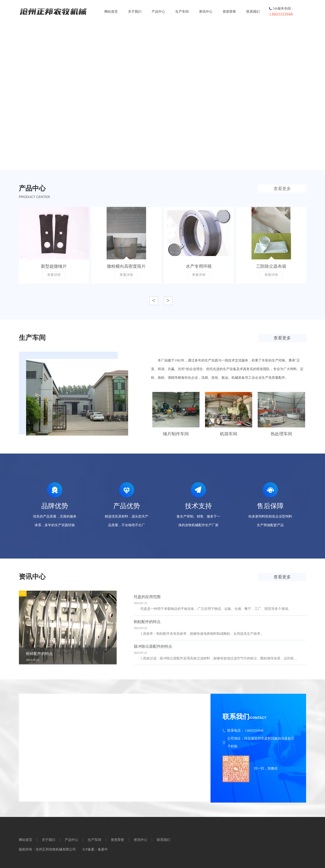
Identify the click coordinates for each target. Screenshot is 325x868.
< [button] (154, 301)
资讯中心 (206, 12)
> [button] (168, 301)
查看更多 (282, 189)
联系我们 (253, 12)
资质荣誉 (229, 12)
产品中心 (158, 12)
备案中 (103, 850)
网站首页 (111, 12)
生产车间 (182, 12)
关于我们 (135, 12)
